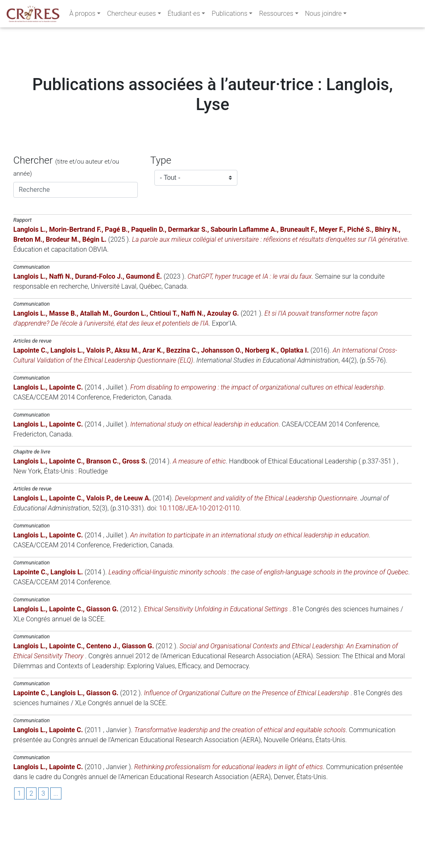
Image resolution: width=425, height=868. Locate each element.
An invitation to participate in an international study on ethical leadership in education (250, 585)
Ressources (276, 15)
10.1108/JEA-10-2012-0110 (199, 558)
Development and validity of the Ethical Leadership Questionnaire (266, 548)
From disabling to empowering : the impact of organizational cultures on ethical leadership (257, 438)
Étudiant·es (184, 15)
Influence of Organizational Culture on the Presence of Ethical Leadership (247, 743)
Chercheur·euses (132, 15)
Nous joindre (324, 15)
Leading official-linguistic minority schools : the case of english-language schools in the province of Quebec (258, 622)
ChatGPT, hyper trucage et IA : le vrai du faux (250, 327)
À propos (82, 15)
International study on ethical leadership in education (204, 474)
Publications (230, 15)
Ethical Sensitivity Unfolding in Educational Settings (217, 659)
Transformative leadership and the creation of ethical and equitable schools (240, 780)
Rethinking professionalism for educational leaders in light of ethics (228, 817)
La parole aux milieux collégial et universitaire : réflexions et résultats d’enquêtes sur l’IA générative (270, 290)
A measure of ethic (199, 511)
